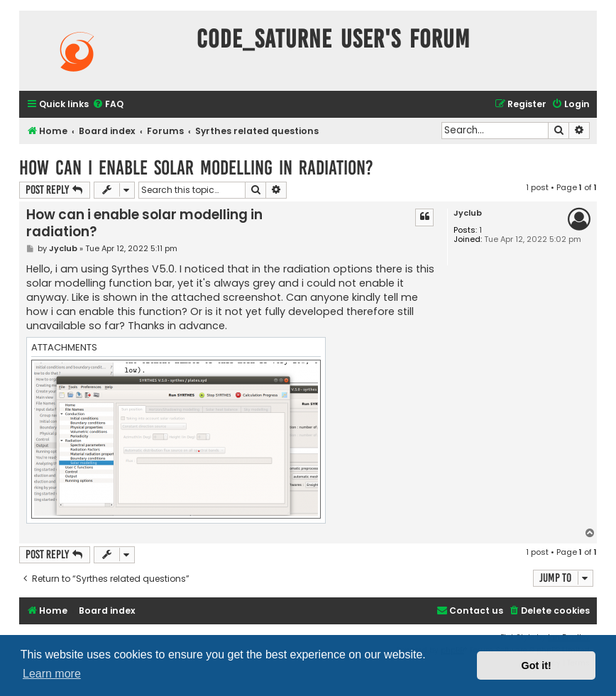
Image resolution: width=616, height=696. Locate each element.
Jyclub (468, 213)
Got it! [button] (537, 665)
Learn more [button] (52, 674)
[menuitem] (108, 105)
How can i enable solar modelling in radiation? (196, 168)
